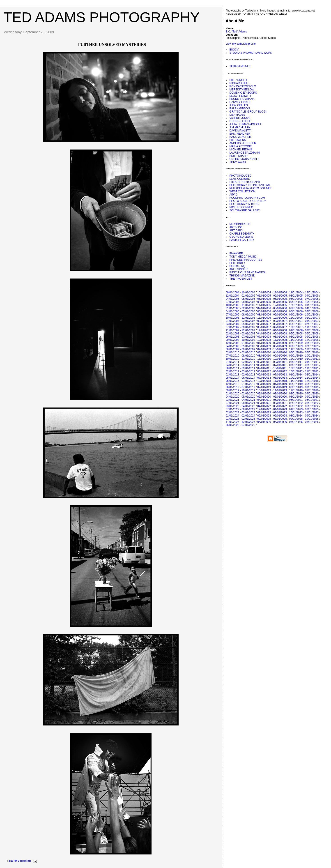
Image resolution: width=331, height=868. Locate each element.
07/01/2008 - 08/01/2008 (272, 337)
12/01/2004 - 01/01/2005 (240, 296)
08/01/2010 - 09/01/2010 (272, 356)
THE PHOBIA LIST (241, 279)
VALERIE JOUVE (240, 118)
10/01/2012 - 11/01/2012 (304, 371)
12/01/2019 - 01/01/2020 (304, 390)
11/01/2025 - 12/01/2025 (240, 422)
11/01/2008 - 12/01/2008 (304, 340)
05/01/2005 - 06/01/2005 (272, 299)
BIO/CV (234, 50)
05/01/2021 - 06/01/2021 (304, 400)
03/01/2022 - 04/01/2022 (240, 406)
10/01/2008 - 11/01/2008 (272, 340)
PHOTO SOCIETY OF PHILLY (248, 201)
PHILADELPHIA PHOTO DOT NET (251, 188)
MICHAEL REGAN (241, 150)
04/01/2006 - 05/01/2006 (240, 311)
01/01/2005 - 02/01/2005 (272, 296)
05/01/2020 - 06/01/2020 (272, 397)
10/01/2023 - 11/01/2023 (304, 412)
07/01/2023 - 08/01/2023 (272, 412)
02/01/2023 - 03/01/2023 (240, 412)
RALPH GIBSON (240, 108)
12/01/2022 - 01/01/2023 (272, 409)
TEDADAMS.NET (240, 66)
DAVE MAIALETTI (240, 131)
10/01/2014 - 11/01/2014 (304, 378)
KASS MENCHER (240, 137)
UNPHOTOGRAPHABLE (245, 159)
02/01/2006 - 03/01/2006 (272, 308)
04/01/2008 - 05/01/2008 (272, 334)
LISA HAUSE (237, 115)
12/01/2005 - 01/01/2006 (304, 305)
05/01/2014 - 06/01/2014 (240, 378)
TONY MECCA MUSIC (243, 257)
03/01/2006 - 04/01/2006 (304, 308)
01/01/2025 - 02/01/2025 (240, 419)
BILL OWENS (238, 140)
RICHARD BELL (239, 83)
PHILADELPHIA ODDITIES (246, 260)
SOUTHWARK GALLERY (245, 210)
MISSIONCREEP (240, 224)
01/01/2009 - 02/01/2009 (272, 343)
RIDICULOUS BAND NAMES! (248, 272)
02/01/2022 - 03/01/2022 (304, 403)
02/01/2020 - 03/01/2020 (272, 394)
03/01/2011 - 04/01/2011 (304, 362)
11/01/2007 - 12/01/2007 (240, 330)
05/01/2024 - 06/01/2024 (272, 416)
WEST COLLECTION (242, 191)
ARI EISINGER (239, 269)
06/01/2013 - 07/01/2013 (272, 375)
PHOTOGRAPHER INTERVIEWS (250, 185)
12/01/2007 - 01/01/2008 (272, 330)
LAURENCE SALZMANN (245, 153)
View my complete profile (241, 44)
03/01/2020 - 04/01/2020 (304, 394)
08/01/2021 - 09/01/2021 (272, 403)
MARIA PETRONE (241, 146)
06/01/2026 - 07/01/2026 (240, 425)
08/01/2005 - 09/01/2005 (272, 302)
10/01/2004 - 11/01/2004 (272, 292)
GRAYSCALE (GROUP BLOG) (248, 112)
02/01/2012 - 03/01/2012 (240, 371)
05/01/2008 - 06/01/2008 (304, 334)
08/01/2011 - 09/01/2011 (240, 368)
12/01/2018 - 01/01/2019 (240, 384)
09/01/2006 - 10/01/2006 (304, 315)
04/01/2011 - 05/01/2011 (240, 365)
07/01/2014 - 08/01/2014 (272, 378)
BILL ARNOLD (238, 80)
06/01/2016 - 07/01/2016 (240, 381)
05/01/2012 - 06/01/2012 (272, 371)
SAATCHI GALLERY (242, 240)
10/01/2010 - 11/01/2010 (240, 359)
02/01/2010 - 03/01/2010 (240, 352)
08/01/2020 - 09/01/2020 (304, 397)
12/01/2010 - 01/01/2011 (304, 359)
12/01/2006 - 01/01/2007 (304, 318)
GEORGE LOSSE (240, 121)
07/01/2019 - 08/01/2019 (272, 387)
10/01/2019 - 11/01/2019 (272, 390)
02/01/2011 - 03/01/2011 (272, 362)
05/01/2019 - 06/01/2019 (304, 384)
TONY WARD (238, 162)
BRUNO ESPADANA (242, 99)
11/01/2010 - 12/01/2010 (272, 359)
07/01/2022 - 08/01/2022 (240, 409)
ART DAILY (236, 230)
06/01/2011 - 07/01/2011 (272, 365)
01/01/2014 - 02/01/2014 (304, 375)
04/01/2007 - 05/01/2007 (240, 324)
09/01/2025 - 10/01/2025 (304, 419)
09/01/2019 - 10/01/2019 (240, 390)
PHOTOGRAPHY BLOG (244, 204)
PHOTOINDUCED (240, 176)
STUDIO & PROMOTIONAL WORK (251, 53)
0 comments (24, 861)
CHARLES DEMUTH (242, 234)
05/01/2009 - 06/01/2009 (272, 346)
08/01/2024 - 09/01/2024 (304, 416)
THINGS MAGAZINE (242, 276)
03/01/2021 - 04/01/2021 (240, 400)
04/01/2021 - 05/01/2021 (272, 400)
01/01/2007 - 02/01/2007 (240, 321)
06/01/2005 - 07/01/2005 (304, 299)
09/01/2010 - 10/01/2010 (304, 356)
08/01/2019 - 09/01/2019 (304, 387)
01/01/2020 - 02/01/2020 (240, 394)
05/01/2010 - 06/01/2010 (304, 352)
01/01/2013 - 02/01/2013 (240, 375)
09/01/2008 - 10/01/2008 (240, 340)
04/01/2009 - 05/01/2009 (240, 346)
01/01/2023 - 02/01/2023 (304, 409)
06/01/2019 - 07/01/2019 (240, 387)
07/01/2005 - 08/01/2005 (240, 302)
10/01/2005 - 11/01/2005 (240, 305)
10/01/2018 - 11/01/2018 (272, 381)
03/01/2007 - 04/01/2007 (304, 321)
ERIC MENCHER (240, 134)
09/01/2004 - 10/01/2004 (240, 292)
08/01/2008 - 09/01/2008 (304, 337)
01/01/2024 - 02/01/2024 (240, 416)
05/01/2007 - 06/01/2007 (272, 324)
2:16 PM (13, 861)
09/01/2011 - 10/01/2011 (272, 368)
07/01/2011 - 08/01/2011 (304, 365)
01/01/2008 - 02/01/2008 (304, 330)
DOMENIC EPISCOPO (243, 93)
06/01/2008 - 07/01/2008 (240, 337)
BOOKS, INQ (238, 266)
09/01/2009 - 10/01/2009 (272, 349)
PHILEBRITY (237, 263)
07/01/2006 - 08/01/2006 (240, 315)
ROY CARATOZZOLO (243, 86)
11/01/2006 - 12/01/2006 (272, 318)
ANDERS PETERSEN (243, 143)
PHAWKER (236, 253)
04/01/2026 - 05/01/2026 (272, 422)
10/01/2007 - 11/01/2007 (304, 327)
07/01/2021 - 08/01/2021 (240, 403)
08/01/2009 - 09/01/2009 (240, 349)
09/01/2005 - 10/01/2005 (304, 302)
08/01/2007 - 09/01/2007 (272, 327)
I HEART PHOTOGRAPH (245, 182)
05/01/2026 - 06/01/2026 (304, 422)
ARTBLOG (236, 227)
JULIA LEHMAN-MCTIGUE (246, 124)
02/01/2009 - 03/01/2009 (304, 343)
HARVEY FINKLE (240, 102)
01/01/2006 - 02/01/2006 (240, 308)
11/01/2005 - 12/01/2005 (272, 305)
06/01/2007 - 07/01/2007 (304, 324)
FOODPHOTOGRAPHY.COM (247, 198)
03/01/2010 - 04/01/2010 (272, 352)
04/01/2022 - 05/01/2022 (272, 406)
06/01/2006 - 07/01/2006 (304, 311)
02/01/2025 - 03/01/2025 (272, 419)
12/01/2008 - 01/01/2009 (240, 343)
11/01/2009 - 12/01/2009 (304, 349)
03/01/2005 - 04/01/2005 (304, 296)
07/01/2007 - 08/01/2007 (240, 327)
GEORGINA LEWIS (241, 237)
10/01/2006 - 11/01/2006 (240, 318)
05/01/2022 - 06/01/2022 (304, 406)
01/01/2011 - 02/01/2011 (240, 362)
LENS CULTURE (240, 179)
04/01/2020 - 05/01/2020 (240, 397)
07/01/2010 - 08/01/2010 (240, 356)
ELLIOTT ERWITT (241, 96)
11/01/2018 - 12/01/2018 (304, 381)
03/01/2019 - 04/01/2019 (272, 384)
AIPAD (233, 195)
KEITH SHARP (239, 156)
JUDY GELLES (239, 105)
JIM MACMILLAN (240, 127)
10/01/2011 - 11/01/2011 (304, 368)
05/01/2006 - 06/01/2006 (272, 311)
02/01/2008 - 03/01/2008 (240, 334)
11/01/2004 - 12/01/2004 (304, 292)
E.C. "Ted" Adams (236, 32)
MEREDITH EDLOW (242, 90)
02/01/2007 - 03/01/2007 (272, 321)
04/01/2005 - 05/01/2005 (240, 299)
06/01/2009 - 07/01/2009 (304, 346)
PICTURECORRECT (242, 207)
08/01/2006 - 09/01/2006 (272, 315)
